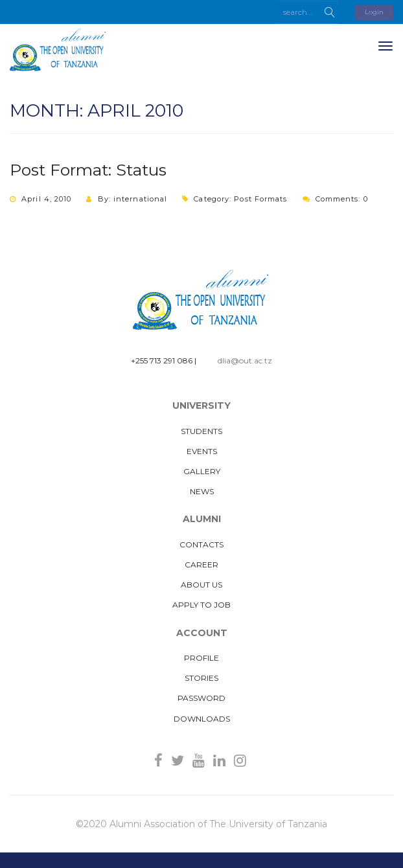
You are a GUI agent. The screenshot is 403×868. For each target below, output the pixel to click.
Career (201, 565)
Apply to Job (201, 605)
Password (201, 698)
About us (201, 585)
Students (201, 431)
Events (202, 451)
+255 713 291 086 (162, 360)
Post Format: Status (88, 170)
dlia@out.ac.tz (245, 360)
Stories (201, 678)
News (202, 491)
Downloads (202, 719)
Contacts (201, 544)
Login (374, 12)
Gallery (202, 471)
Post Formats (260, 199)
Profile (201, 658)
